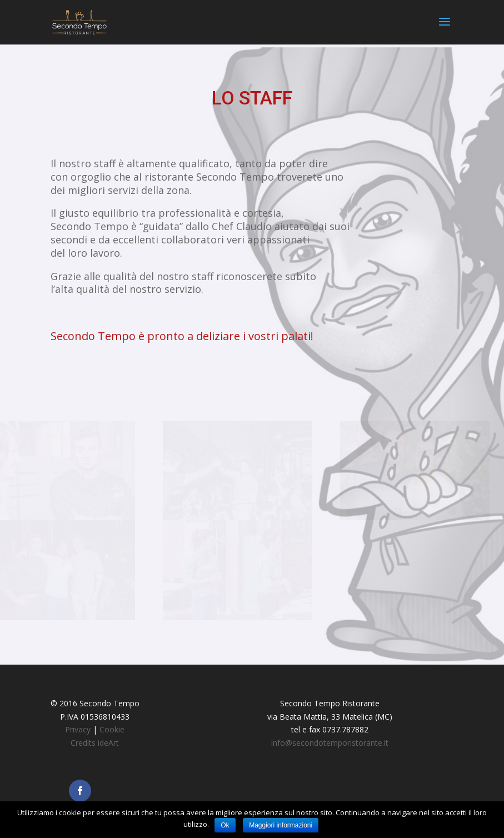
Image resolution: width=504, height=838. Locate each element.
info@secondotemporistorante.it (330, 743)
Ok (225, 825)
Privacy (78, 729)
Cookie (112, 729)
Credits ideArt (95, 743)
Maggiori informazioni (281, 825)
